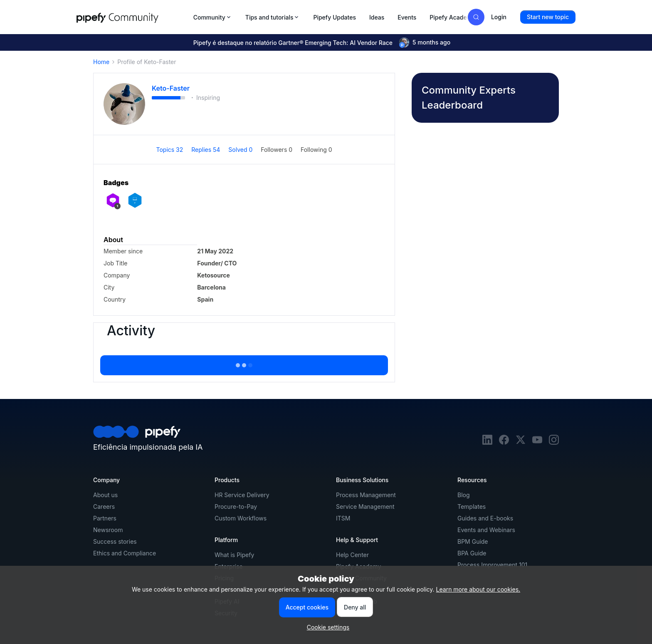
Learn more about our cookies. (478, 589)
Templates (472, 507)
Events (407, 17)
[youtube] (537, 442)
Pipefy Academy (452, 17)
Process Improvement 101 (492, 565)
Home (101, 62)
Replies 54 (206, 150)
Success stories (115, 541)
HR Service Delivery (242, 495)
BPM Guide (473, 541)
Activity (131, 331)
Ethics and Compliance (125, 553)
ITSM (343, 518)
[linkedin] (487, 442)
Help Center (352, 555)
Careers (104, 507)
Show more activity (244, 363)
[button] (548, 17)
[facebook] (504, 442)
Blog (464, 495)
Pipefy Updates (335, 17)
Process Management (366, 495)
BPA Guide (472, 553)
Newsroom (108, 530)
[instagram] (554, 442)
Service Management (365, 507)
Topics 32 (170, 150)
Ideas (377, 17)
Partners (105, 518)
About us (105, 495)
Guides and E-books (485, 518)
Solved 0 (241, 150)
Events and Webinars (486, 530)
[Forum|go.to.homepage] (132, 17)
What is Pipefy (234, 555)
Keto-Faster (171, 88)
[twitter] (521, 442)
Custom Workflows (241, 518)
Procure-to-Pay (236, 507)
